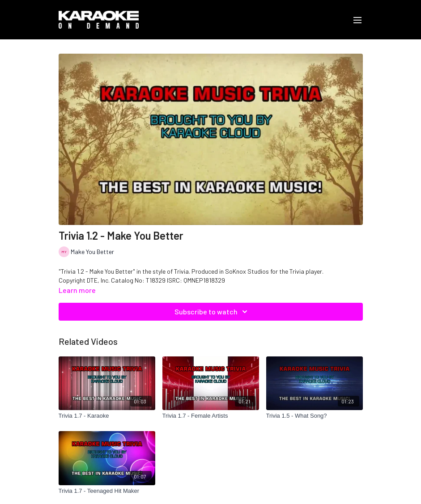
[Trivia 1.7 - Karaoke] (107, 416)
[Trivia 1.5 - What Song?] (315, 416)
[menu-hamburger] (357, 20)
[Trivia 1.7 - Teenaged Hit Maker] (107, 491)
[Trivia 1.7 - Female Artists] (211, 416)
